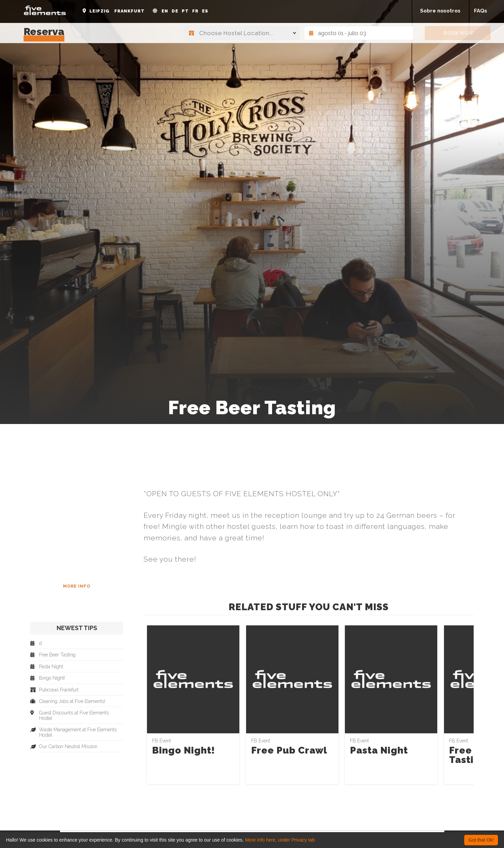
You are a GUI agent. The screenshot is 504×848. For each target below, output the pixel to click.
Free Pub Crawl (289, 750)
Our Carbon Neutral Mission (68, 747)
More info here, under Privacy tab (280, 840)
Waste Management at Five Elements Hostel (78, 732)
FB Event (161, 741)
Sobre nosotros (440, 11)
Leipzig (99, 11)
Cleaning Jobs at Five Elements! (72, 701)
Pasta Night (379, 750)
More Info (77, 586)
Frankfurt (129, 11)
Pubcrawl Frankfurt (59, 690)
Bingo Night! (184, 750)
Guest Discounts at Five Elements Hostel (74, 715)
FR (195, 11)
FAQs (481, 11)
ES (205, 11)
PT (185, 11)
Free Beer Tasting (474, 755)
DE (175, 11)
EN (165, 11)
